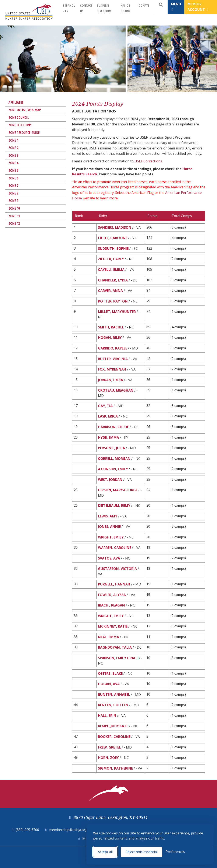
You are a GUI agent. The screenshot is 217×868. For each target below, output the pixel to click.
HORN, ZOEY (108, 758)
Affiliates (16, 102)
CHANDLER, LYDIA (113, 280)
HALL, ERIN (107, 716)
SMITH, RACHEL (111, 327)
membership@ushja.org (68, 830)
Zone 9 (13, 201)
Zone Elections (20, 125)
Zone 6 (13, 178)
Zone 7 (13, 186)
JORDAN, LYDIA (111, 380)
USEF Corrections (148, 161)
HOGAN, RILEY (110, 338)
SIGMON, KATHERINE (115, 768)
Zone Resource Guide (24, 133)
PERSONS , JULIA (112, 448)
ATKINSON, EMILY (113, 469)
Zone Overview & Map (25, 110)
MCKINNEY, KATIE (113, 626)
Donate (144, 5)
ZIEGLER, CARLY (111, 259)
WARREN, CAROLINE (115, 548)
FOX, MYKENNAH (112, 369)
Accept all (105, 852)
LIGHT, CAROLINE (113, 238)
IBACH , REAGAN (111, 605)
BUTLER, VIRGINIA (113, 359)
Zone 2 (13, 148)
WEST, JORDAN (110, 480)
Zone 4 (13, 163)
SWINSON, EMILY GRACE (118, 658)
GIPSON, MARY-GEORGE (118, 490)
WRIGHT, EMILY (111, 537)
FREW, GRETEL (109, 747)
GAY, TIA (105, 406)
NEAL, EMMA (108, 637)
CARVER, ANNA (110, 291)
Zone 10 (14, 208)
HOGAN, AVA (109, 684)
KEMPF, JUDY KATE (113, 726)
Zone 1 (13, 140)
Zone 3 (13, 155)
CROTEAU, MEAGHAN (116, 390)
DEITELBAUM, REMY (114, 506)
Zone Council (19, 118)
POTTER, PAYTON (113, 301)
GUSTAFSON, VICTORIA (117, 569)
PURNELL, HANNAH (114, 584)
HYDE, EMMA (108, 438)
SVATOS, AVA (109, 558)
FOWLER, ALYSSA (112, 595)
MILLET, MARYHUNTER (117, 312)
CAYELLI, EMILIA (111, 270)
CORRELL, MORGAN (114, 459)
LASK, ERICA (108, 416)
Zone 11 (14, 216)
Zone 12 (14, 223)
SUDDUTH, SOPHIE (113, 249)
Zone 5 (13, 170)
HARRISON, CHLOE (113, 427)
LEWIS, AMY (108, 516)
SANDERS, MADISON (115, 227)
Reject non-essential (141, 852)
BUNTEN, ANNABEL (114, 695)
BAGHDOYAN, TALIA (115, 647)
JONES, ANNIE (109, 527)
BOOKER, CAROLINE (114, 737)
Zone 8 (13, 193)
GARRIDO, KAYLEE (113, 348)
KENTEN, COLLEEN (113, 705)
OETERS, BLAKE (110, 673)
